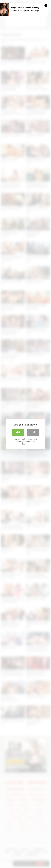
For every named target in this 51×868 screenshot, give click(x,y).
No (33, 432)
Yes (18, 432)
